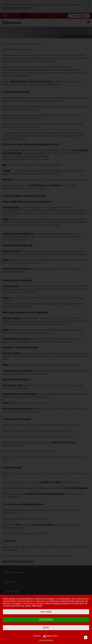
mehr (46, 628)
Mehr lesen (37, 606)
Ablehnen (46, 612)
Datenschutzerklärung (46, 640)
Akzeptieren (46, 620)
